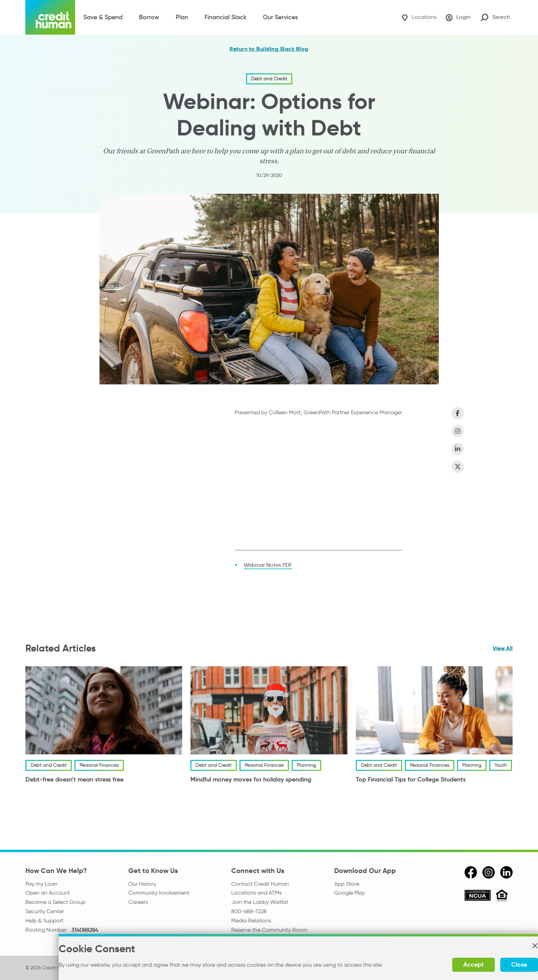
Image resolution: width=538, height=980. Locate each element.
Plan (182, 17)
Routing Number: (47, 931)
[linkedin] (506, 872)
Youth (501, 765)
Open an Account (48, 893)
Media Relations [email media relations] (251, 922)
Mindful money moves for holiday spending (251, 779)
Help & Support (44, 922)
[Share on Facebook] (458, 413)
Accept (448, 964)
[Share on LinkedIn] (458, 449)
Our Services (280, 17)
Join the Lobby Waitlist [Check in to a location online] (260, 903)
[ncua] (478, 896)
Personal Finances (99, 765)
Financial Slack (225, 17)
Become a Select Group (55, 903)
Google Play (349, 893)
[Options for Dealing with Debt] (318, 484)
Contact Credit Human (260, 884)
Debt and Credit (269, 79)
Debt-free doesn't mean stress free (74, 779)
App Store (347, 884)
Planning (306, 765)
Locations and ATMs (256, 893)
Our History (142, 884)
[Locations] (417, 17)
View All (503, 648)
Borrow (149, 17)
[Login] (457, 17)
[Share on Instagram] (458, 431)
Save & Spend (103, 17)
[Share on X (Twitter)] (458, 467)
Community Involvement (159, 893)
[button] (509, 946)
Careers (138, 903)
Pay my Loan (41, 884)
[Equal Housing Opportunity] (502, 897)
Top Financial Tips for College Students (411, 779)
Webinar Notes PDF (268, 565)
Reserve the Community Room (269, 931)
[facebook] (471, 872)
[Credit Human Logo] (50, 17)
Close (494, 964)
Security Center (45, 912)
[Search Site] (495, 17)
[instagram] (489, 872)
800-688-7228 (249, 912)
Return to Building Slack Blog (269, 49)
